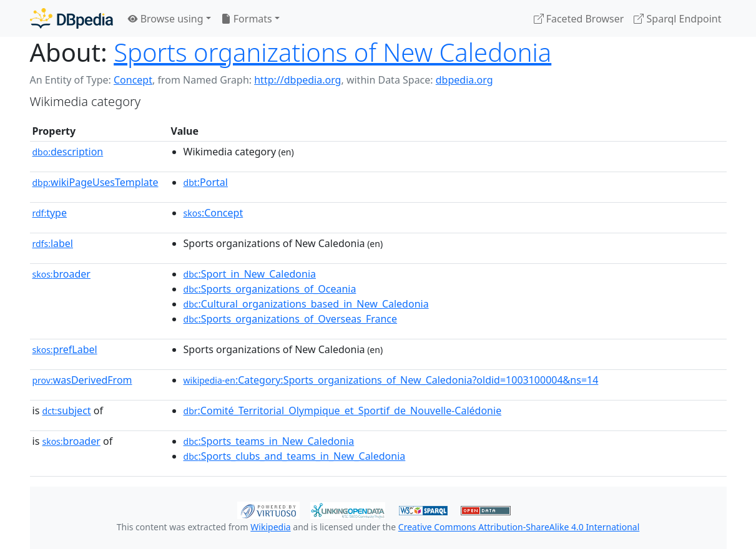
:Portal (206, 182)
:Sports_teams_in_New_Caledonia (269, 441)
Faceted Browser (579, 19)
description (68, 152)
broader (61, 274)
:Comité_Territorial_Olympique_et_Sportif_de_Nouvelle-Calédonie (343, 411)
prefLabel (65, 349)
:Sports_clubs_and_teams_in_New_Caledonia (295, 456)
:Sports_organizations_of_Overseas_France (291, 319)
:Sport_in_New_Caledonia (250, 274)
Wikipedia (270, 527)
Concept (133, 80)
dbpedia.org (464, 80)
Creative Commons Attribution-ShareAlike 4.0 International (519, 527)
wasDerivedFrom (82, 380)
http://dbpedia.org (297, 80)
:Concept (214, 213)
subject (66, 411)
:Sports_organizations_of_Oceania (270, 289)
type (50, 213)
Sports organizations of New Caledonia (332, 52)
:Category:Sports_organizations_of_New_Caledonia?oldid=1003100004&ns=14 (391, 380)
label (53, 243)
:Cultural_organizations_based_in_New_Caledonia (306, 304)
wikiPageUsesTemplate (96, 182)
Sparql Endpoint (677, 19)
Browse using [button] (166, 19)
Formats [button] (247, 19)
